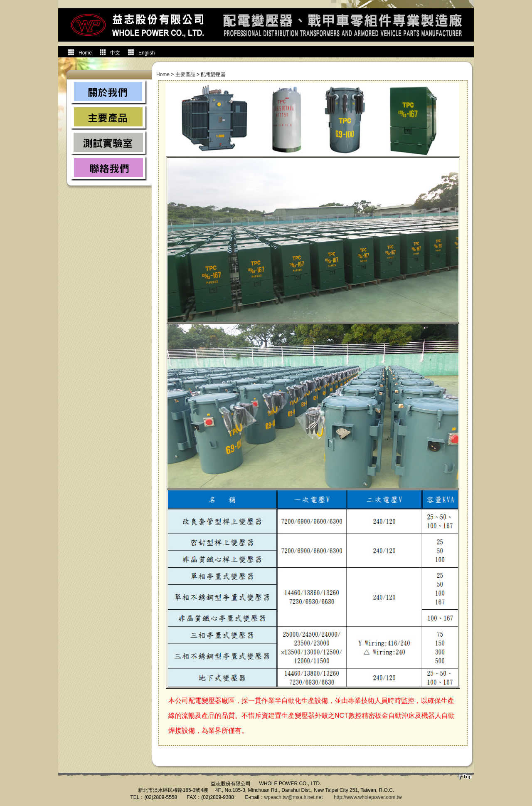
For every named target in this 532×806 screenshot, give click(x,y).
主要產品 (185, 74)
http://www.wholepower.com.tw (368, 797)
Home (163, 74)
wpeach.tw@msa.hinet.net (294, 797)
